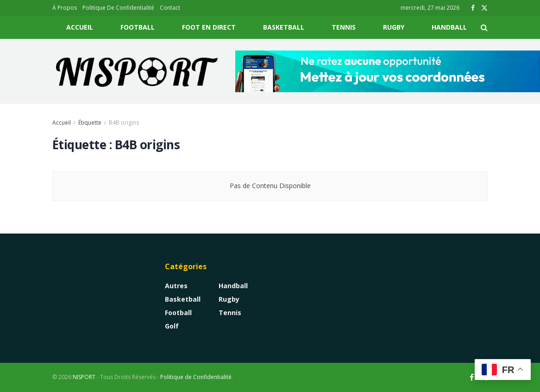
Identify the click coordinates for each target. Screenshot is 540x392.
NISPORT (84, 377)
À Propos (65, 8)
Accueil (80, 27)
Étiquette (90, 123)
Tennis (344, 27)
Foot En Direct (209, 27)
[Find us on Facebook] (472, 377)
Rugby (394, 27)
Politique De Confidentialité (118, 8)
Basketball (284, 27)
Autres (176, 286)
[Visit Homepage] (137, 71)
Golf (172, 326)
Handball (449, 27)
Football (138, 27)
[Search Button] (484, 27)
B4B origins (124, 123)
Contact (170, 8)
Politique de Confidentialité (196, 377)
